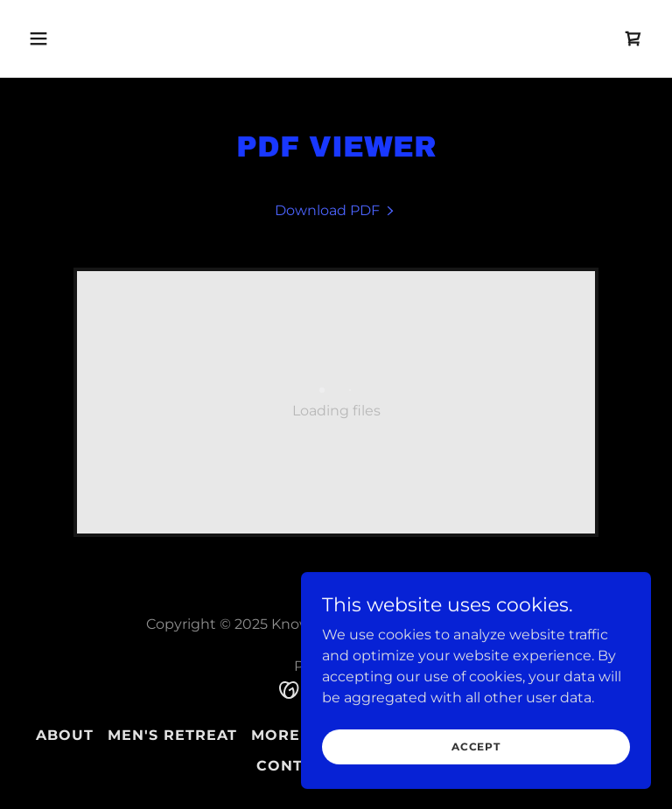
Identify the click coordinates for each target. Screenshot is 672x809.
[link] (633, 38)
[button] (93, 38)
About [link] (65, 735)
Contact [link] (295, 766)
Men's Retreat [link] (172, 735)
